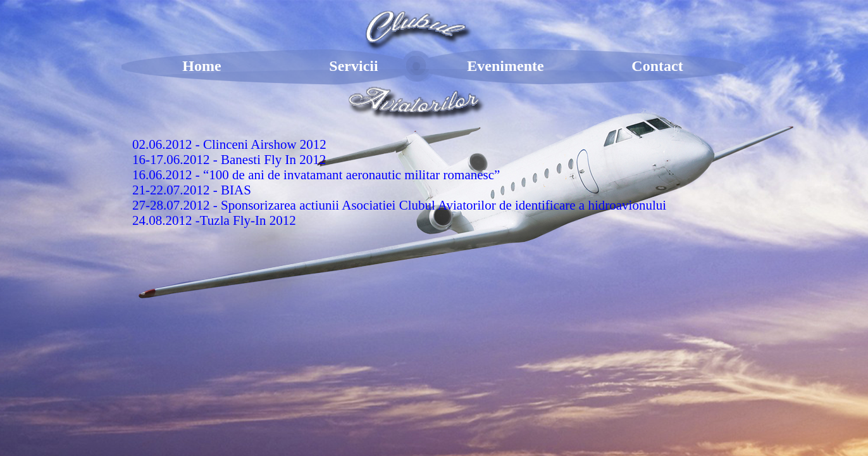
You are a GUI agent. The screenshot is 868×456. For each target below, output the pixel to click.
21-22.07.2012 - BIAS (192, 190)
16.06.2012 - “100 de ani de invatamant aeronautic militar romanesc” (316, 175)
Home (201, 66)
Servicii (353, 66)
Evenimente (505, 66)
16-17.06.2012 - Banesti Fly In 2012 (229, 160)
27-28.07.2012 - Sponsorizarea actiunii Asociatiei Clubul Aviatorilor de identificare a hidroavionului (399, 205)
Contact (657, 66)
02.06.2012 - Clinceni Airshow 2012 (229, 144)
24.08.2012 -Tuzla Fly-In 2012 (214, 220)
